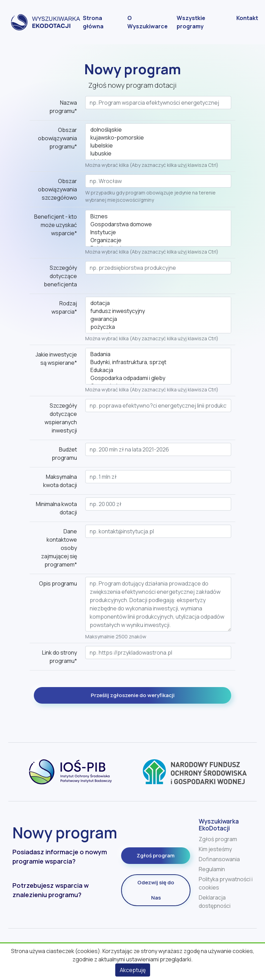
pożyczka (158, 327)
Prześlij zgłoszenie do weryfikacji (133, 695)
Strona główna (93, 22)
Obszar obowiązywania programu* (57, 138)
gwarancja (158, 319)
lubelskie (158, 146)
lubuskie (158, 154)
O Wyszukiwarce (148, 22)
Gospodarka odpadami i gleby (158, 378)
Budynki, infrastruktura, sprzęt (158, 362)
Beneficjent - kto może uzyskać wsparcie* (56, 225)
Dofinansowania (219, 859)
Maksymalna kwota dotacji (60, 481)
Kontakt (247, 18)
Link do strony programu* (60, 657)
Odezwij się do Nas (156, 890)
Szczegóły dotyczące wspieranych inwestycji (61, 418)
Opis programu (58, 583)
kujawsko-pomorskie (158, 138)
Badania (158, 354)
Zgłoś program (156, 855)
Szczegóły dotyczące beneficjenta (60, 276)
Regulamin (212, 869)
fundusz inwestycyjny (158, 311)
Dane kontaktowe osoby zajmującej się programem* (59, 548)
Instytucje (158, 232)
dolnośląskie (158, 130)
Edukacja (158, 370)
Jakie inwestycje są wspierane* (56, 359)
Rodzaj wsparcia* (64, 307)
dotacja (158, 303)
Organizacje (158, 240)
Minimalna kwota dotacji (56, 508)
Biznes (158, 216)
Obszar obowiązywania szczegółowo (57, 189)
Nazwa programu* (63, 107)
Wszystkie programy (191, 22)
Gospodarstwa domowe (158, 224)
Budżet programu (64, 454)
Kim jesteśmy (215, 849)
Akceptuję (133, 970)
